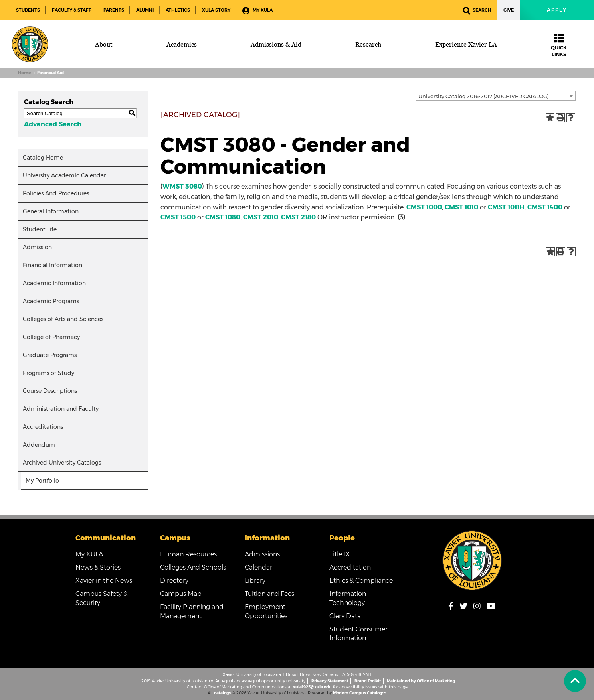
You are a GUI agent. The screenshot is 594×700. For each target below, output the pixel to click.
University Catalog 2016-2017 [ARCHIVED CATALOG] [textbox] (484, 96)
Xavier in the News (104, 581)
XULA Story (216, 10)
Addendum (39, 445)
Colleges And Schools (193, 567)
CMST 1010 (461, 207)
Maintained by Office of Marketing (421, 681)
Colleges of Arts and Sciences (63, 319)
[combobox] (496, 96)
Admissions (262, 554)
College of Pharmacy (51, 337)
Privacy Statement (330, 681)
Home (24, 73)
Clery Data (345, 616)
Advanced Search (53, 124)
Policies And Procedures (56, 193)
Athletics (178, 10)
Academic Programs (51, 301)
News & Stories (98, 567)
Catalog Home (43, 158)
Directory (174, 581)
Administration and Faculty (61, 409)
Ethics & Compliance (361, 581)
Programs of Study (49, 373)
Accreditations (43, 427)
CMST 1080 (223, 217)
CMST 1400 (545, 207)
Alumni (145, 10)
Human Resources (188, 554)
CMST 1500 (178, 217)
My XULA (257, 11)
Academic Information (54, 283)
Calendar (258, 567)
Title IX (340, 554)
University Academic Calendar (64, 175)
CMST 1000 (424, 207)
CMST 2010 (261, 217)
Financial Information (52, 265)
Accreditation (350, 567)
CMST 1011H (506, 207)
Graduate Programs (50, 355)
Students (28, 10)
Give (509, 10)
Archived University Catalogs (62, 463)
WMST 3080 (182, 186)
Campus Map (181, 594)
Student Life (40, 229)
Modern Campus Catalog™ (359, 693)
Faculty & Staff (72, 10)
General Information (51, 211)
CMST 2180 (298, 217)
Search (477, 11)
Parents (114, 10)
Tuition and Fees (269, 594)
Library (255, 581)
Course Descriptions (50, 391)
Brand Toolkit (368, 681)
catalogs (222, 693)
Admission (37, 247)
